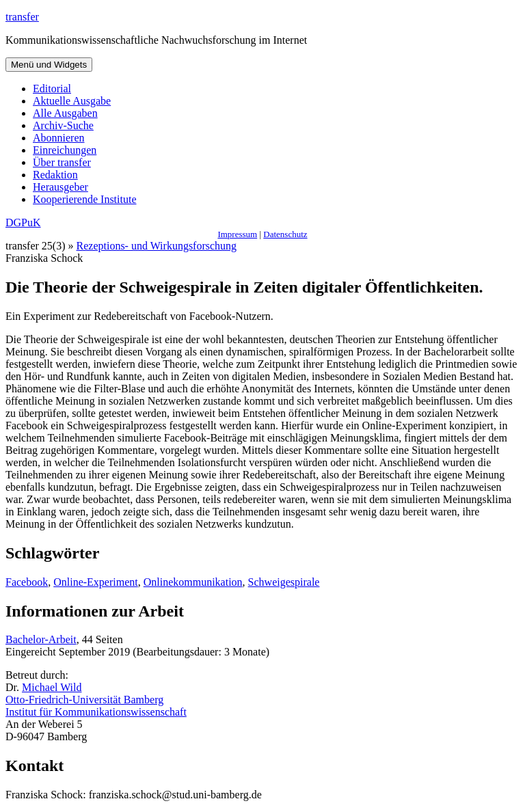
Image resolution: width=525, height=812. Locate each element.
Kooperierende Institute (85, 199)
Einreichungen (65, 150)
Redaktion (55, 175)
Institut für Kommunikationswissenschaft (96, 712)
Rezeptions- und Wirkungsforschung (157, 246)
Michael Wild (52, 687)
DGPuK (23, 222)
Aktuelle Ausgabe (72, 101)
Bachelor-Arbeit (41, 639)
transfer (22, 17)
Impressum (237, 234)
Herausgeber (60, 187)
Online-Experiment (96, 582)
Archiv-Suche (63, 125)
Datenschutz (285, 234)
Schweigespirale (284, 582)
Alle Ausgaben (65, 113)
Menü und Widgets (49, 65)
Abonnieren (59, 138)
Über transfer (62, 162)
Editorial (52, 89)
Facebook (27, 582)
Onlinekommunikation (193, 582)
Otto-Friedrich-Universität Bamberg (84, 700)
